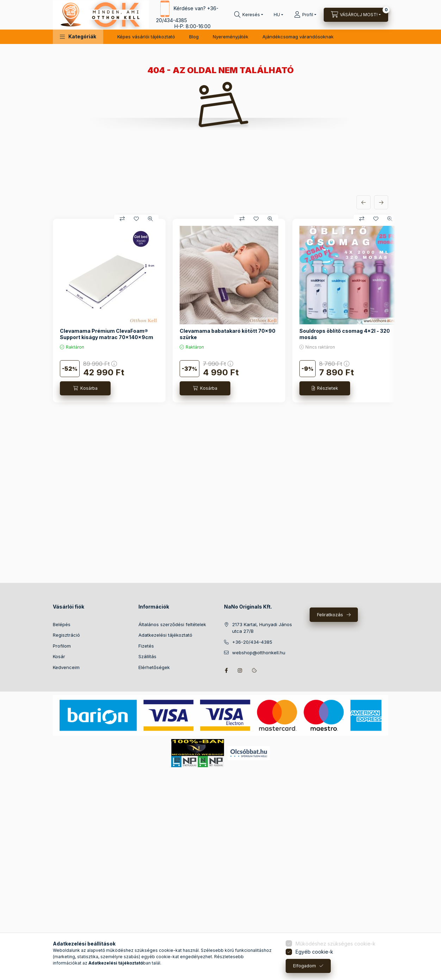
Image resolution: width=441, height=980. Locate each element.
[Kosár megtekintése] (356, 15)
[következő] (381, 202)
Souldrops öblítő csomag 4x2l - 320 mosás (345, 334)
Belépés (62, 624)
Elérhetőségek (154, 667)
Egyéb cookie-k (314, 952)
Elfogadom (305, 966)
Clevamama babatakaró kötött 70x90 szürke (228, 334)
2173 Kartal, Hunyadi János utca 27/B (262, 628)
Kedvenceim (66, 667)
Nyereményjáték (231, 37)
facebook (226, 670)
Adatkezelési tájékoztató (165, 635)
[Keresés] (249, 15)
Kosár (59, 656)
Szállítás (147, 656)
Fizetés (146, 646)
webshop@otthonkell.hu (259, 653)
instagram (240, 670)
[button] (78, 37)
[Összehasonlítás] (122, 219)
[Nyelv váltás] (277, 15)
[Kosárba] (85, 388)
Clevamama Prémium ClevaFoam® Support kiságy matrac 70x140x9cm (107, 334)
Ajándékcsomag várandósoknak (298, 37)
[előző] (364, 202)
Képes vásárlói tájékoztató (146, 37)
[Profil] (305, 15)
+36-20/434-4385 (252, 642)
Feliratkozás (330, 615)
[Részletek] (325, 388)
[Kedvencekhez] (136, 219)
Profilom (62, 646)
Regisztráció (66, 635)
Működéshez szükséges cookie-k (336, 944)
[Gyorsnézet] (150, 219)
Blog (194, 37)
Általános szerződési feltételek (172, 624)
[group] (220, 311)
